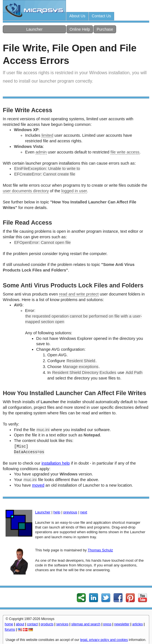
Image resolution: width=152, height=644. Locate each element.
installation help (56, 463)
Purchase (105, 29)
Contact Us (101, 16)
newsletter (122, 624)
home (9, 624)
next (84, 512)
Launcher (34, 29)
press (107, 624)
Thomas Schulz (100, 550)
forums (10, 629)
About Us (77, 16)
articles (138, 624)
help (57, 512)
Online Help (80, 29)
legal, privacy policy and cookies (104, 640)
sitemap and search (86, 624)
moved (38, 485)
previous (70, 512)
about (20, 624)
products (47, 624)
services (62, 624)
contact (32, 624)
